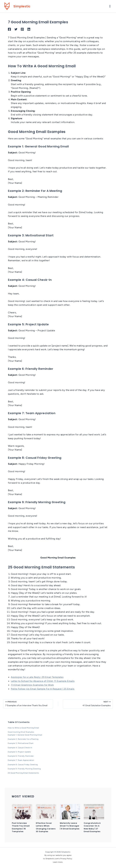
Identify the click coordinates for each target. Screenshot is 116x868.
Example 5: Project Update (20, 752)
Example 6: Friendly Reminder (21, 756)
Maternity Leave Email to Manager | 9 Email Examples (70, 826)
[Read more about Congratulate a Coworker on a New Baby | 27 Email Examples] (94, 812)
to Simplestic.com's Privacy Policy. (58, 859)
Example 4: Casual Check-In (20, 748)
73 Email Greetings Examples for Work (33, 686)
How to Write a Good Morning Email (24, 729)
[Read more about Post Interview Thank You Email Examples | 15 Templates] (22, 812)
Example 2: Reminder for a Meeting (23, 740)
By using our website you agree (58, 855)
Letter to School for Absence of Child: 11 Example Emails (43, 682)
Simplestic (25, 7)
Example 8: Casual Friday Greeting (23, 765)
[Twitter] (16, 31)
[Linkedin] (29, 31)
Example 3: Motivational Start (21, 744)
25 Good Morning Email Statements (24, 773)
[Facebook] (9, 31)
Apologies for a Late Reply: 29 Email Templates (38, 678)
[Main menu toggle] (110, 7)
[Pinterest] (22, 31)
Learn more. (58, 862)
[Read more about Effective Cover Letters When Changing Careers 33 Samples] (46, 812)
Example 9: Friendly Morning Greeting (25, 769)
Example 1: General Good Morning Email (26, 736)
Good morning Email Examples (21, 733)
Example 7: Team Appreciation (21, 761)
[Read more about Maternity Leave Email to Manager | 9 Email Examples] (70, 812)
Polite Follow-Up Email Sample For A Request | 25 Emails (43, 690)
